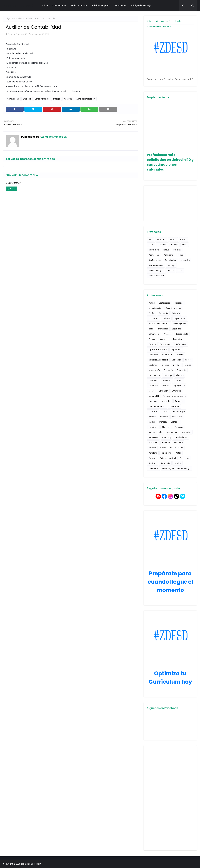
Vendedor (176, 360)
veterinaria (153, 468)
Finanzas (165, 365)
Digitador (175, 422)
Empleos (27, 99)
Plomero (164, 417)
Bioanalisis (153, 437)
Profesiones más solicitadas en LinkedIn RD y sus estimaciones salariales (170, 162)
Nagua (166, 250)
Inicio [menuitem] (45, 5)
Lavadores (153, 427)
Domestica (163, 329)
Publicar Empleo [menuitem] (100, 5)
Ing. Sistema (176, 349)
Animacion (186, 432)
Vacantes (68, 99)
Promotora (178, 339)
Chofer (152, 313)
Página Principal (13, 18)
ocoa (180, 270)
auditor (152, 432)
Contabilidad (27, 18)
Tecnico (188, 365)
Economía (168, 370)
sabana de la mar (156, 276)
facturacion (177, 417)
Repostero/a (154, 375)
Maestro (165, 412)
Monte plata (154, 250)
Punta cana (168, 255)
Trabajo (56, 99)
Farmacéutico (166, 344)
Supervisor (153, 355)
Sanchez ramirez (156, 265)
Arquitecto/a (154, 370)
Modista (152, 448)
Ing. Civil (176, 365)
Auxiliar (152, 422)
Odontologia (179, 412)
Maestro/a (167, 380)
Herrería (166, 386)
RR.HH (151, 329)
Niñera (152, 391)
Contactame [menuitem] (59, 5)
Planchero (167, 427)
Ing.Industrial (180, 318)
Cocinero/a (154, 318)
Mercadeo (179, 303)
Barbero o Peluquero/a (159, 324)
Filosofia (166, 443)
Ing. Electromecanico (158, 349)
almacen (180, 375)
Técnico (152, 339)
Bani (151, 239)
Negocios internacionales (174, 396)
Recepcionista (182, 334)
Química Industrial (168, 458)
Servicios (152, 463)
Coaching (166, 437)
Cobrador (153, 412)
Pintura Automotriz (157, 406)
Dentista (163, 422)
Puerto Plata (154, 255)
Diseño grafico (180, 324)
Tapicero (179, 427)
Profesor (167, 334)
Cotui (151, 245)
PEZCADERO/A (177, 448)
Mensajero (164, 339)
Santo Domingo (42, 99)
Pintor (178, 453)
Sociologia (165, 463)
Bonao (183, 239)
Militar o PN (154, 396)
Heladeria (178, 443)
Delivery (166, 318)
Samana (181, 255)
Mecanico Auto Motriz (158, 360)
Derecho (180, 355)
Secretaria (163, 313)
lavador (177, 463)
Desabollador (181, 437)
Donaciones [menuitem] (120, 5)
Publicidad (167, 355)
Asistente (153, 365)
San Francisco (155, 260)
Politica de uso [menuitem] (79, 5)
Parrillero (153, 453)
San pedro (185, 260)
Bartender (163, 391)
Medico (179, 380)
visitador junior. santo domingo (176, 468)
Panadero (153, 401)
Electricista (153, 443)
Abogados (166, 401)
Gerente (152, 344)
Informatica (181, 344)
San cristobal (171, 260)
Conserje (168, 375)
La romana (162, 245)
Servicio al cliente (174, 308)
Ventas (152, 303)
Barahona (161, 239)
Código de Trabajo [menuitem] (141, 5)
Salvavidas (185, 458)
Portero (152, 458)
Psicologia (181, 370)
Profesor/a (174, 406)
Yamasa (170, 270)
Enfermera (177, 391)
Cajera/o (176, 313)
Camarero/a (154, 334)
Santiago (171, 265)
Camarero (153, 386)
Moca (185, 245)
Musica (163, 448)
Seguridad (177, 329)
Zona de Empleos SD (20, 5)
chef (161, 432)
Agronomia (172, 432)
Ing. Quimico (179, 386)
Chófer (188, 360)
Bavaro (173, 239)
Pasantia (152, 417)
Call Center (153, 380)
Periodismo (166, 453)
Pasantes (179, 401)
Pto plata (177, 250)
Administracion (155, 308)
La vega (175, 245)
